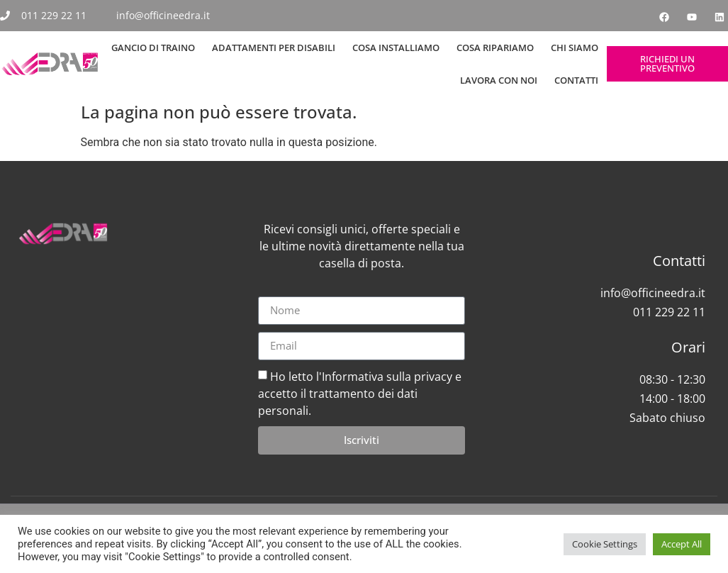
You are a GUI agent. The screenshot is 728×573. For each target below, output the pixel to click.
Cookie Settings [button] (605, 544)
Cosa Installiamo (396, 48)
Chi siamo (575, 48)
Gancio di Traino (153, 48)
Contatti (576, 80)
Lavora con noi (499, 80)
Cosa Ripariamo (495, 48)
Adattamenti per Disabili (274, 48)
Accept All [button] (682, 544)
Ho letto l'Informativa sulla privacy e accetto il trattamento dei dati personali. (360, 393)
